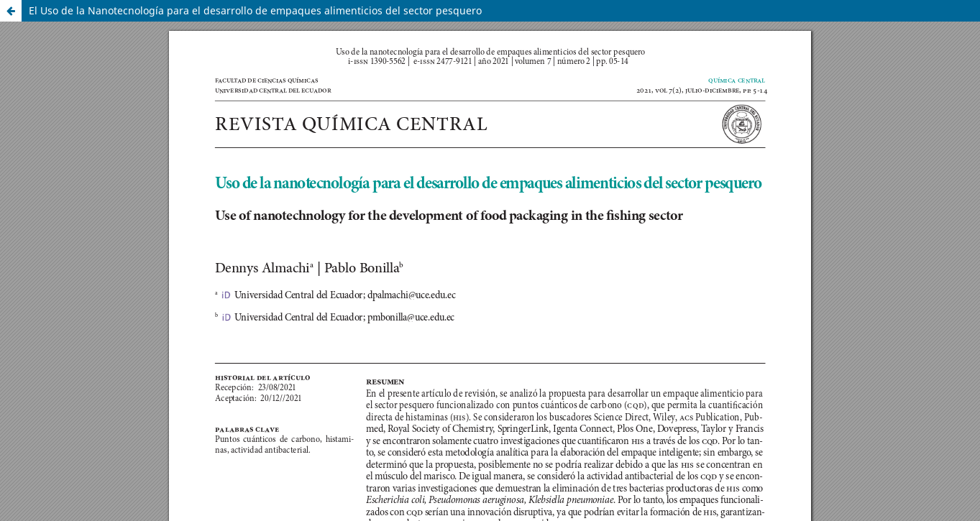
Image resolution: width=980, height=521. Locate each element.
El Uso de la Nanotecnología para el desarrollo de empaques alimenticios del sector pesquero (255, 10)
